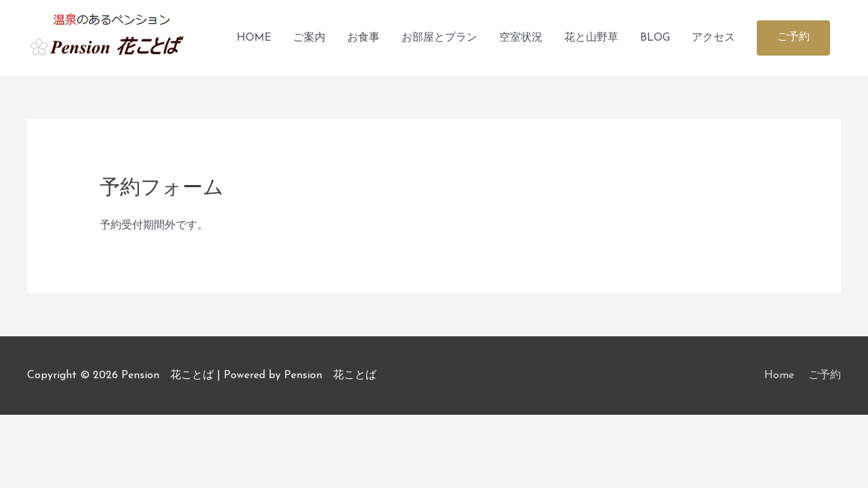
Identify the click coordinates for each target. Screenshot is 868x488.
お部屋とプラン (439, 38)
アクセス (713, 38)
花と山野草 (591, 38)
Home (779, 375)
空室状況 (521, 38)
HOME (254, 38)
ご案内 (309, 38)
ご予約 (825, 375)
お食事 (363, 38)
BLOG (655, 38)
